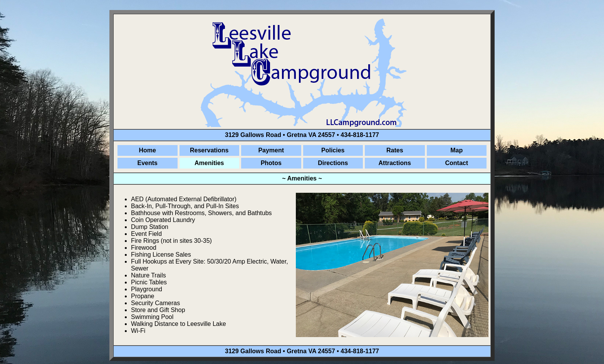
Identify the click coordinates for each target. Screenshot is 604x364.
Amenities (209, 163)
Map (456, 150)
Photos (271, 163)
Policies (333, 150)
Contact (456, 163)
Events (148, 163)
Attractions (395, 163)
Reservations (209, 150)
